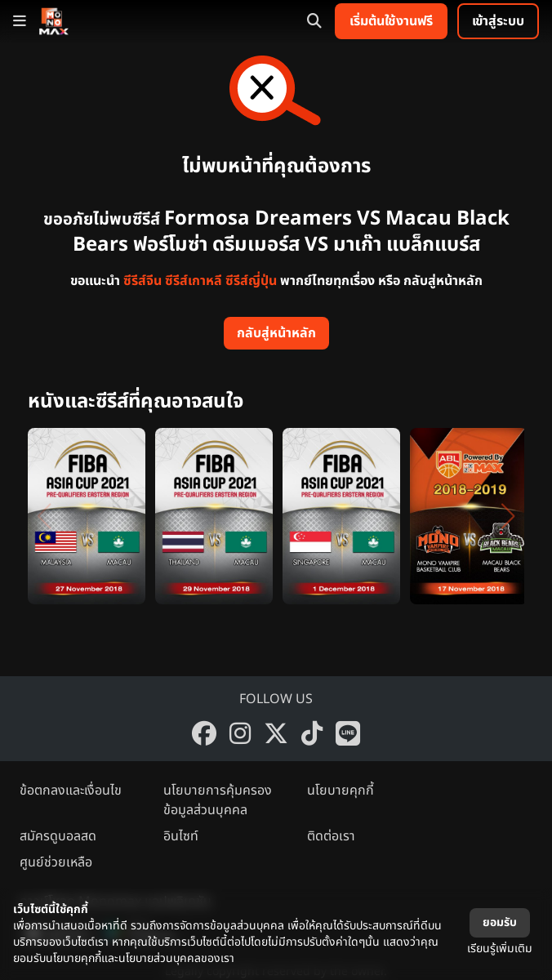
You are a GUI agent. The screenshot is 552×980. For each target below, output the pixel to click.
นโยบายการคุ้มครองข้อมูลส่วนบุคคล (218, 800)
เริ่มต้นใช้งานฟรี (391, 21)
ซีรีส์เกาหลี (194, 281)
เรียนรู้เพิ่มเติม (500, 949)
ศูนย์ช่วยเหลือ (56, 862)
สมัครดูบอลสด (58, 836)
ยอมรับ (500, 922)
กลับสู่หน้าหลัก (276, 333)
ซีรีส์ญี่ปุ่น (251, 281)
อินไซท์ (181, 836)
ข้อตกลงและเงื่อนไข (71, 791)
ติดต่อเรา (331, 836)
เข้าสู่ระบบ (498, 21)
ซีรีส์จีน (142, 281)
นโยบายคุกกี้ (341, 791)
